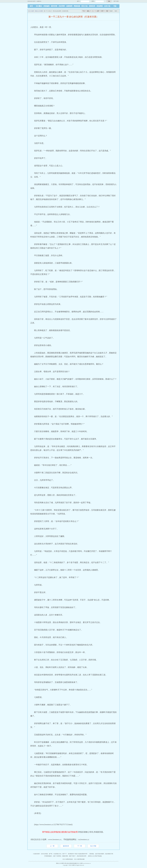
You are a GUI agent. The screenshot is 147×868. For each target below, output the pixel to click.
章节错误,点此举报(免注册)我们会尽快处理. (60, 832)
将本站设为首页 (31, 1)
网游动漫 (77, 6)
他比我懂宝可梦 (109, 854)
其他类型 (100, 6)
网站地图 (82, 859)
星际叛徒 (92, 854)
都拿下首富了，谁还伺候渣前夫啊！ (78, 856)
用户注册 (116, 1)
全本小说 (107, 6)
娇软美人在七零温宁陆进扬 (95, 856)
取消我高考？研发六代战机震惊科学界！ (78, 854)
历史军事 (62, 6)
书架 (115, 6)
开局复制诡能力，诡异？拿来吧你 (53, 856)
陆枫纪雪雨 (65, 856)
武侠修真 (46, 6)
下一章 (80, 846)
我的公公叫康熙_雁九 (61, 863)
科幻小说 (84, 6)
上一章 (52, 846)
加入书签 (93, 846)
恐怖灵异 (92, 6)
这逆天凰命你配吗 (100, 854)
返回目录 (66, 846)
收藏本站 (39, 1)
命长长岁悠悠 (44, 854)
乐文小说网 (31, 11)
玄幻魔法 (39, 6)
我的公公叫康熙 (39, 11)
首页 (31, 6)
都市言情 (54, 6)
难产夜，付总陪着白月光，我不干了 (58, 854)
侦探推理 (69, 6)
